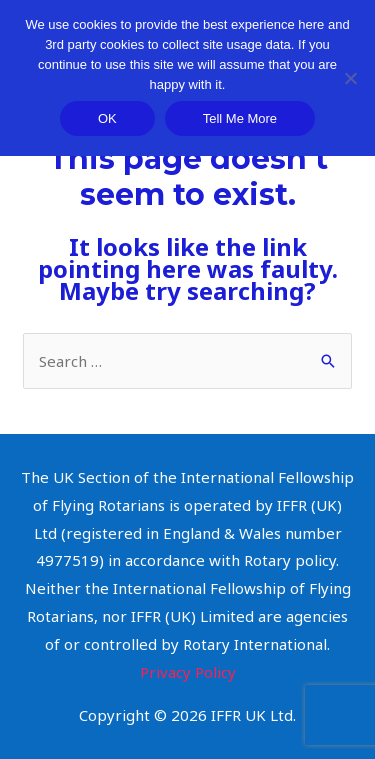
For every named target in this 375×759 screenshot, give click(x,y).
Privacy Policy (188, 672)
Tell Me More (240, 118)
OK (107, 118)
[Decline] (350, 78)
